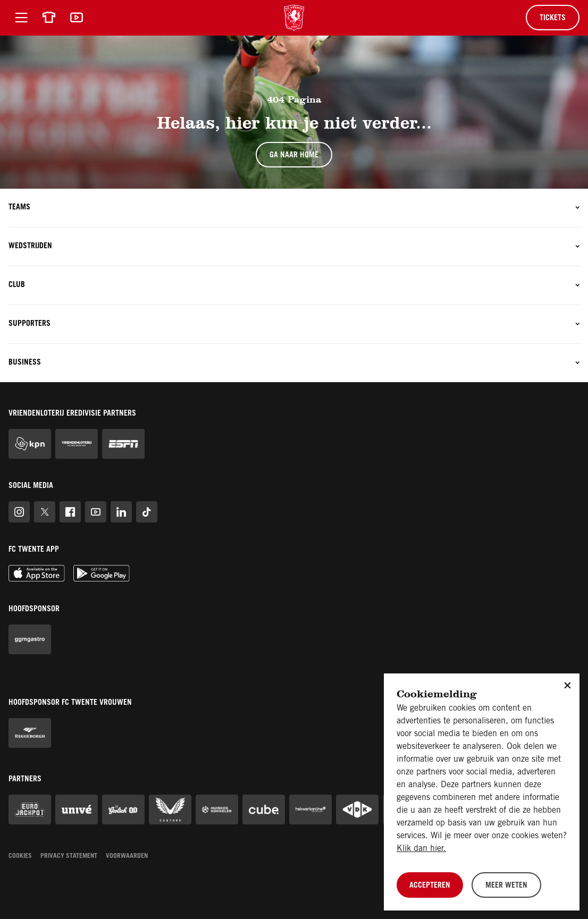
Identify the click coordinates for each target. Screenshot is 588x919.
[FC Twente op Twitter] (45, 512)
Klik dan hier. (421, 849)
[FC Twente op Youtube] (96, 512)
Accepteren (430, 886)
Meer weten (506, 886)
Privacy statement (69, 856)
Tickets (553, 19)
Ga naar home (294, 156)
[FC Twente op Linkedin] (121, 512)
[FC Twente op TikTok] (147, 512)
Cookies (20, 856)
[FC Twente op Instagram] (19, 512)
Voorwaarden (127, 856)
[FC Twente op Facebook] (70, 512)
